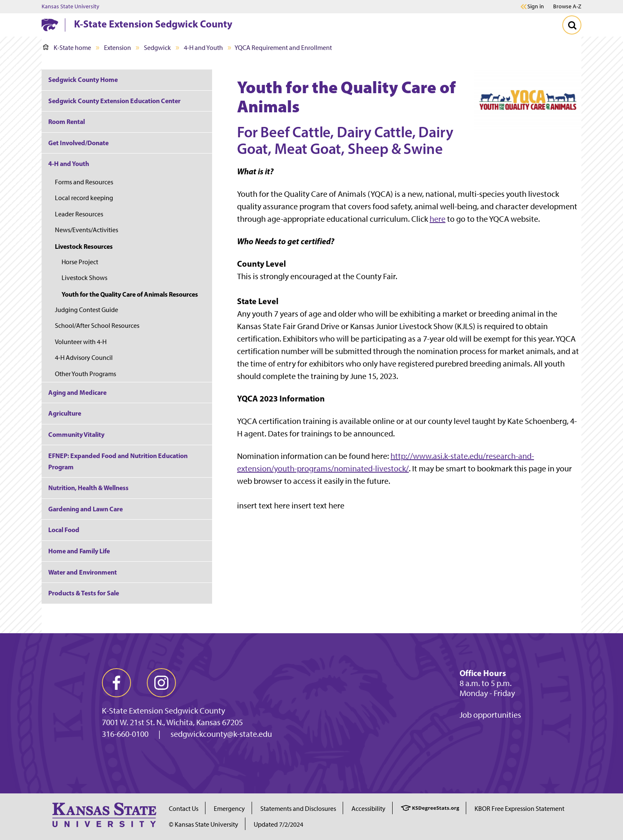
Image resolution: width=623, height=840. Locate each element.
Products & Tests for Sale (84, 593)
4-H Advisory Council (84, 358)
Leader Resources (79, 214)
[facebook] (116, 683)
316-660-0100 (125, 734)
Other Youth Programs (85, 374)
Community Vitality (76, 434)
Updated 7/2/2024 (278, 824)
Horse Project (80, 262)
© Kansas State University (204, 824)
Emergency (229, 809)
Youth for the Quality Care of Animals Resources (130, 294)
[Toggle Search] (572, 25)
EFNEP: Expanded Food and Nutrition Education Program (118, 461)
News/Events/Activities (87, 230)
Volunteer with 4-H (81, 342)
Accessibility (368, 809)
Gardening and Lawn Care (85, 509)
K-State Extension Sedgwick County (153, 24)
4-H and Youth (203, 48)
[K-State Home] (50, 25)
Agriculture (65, 413)
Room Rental (67, 121)
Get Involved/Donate (78, 143)
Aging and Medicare (77, 392)
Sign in (536, 7)
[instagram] (161, 683)
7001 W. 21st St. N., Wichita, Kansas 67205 (172, 722)
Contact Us (184, 809)
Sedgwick (157, 48)
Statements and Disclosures (298, 809)
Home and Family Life (79, 551)
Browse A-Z (567, 6)
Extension (117, 48)
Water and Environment (83, 572)
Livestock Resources (84, 246)
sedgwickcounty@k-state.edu (221, 734)
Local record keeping (84, 198)
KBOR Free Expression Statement (519, 809)
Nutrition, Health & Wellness (88, 488)
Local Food (64, 530)
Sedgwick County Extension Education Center (114, 101)
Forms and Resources (84, 182)
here (438, 219)
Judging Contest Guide (87, 310)
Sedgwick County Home (83, 79)
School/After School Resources (97, 326)
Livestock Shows (84, 278)
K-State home (67, 48)
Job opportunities (490, 715)
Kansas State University (70, 7)
